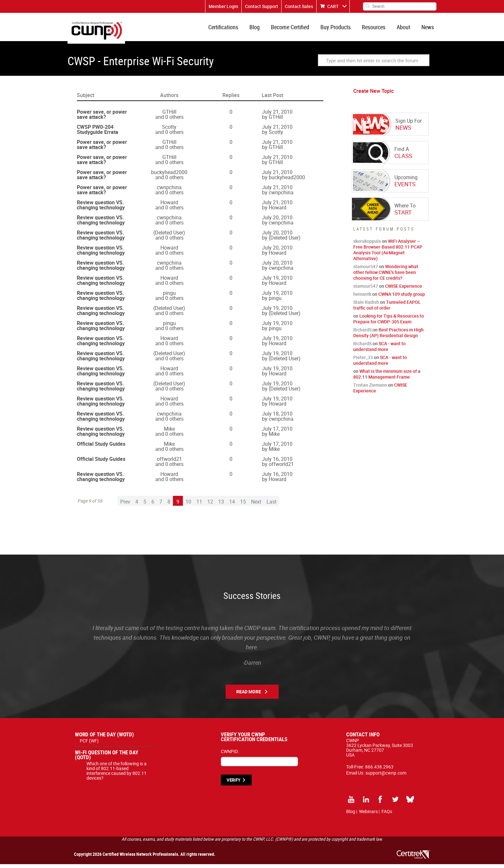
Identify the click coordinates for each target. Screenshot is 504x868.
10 (188, 505)
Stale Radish (366, 306)
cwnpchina (169, 191)
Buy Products (340, 29)
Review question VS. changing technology (101, 209)
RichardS (362, 333)
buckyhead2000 (169, 176)
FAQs (387, 815)
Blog (262, 29)
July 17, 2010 (277, 433)
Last (271, 505)
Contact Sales (299, 6)
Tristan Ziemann (370, 389)
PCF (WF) (89, 745)
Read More (249, 695)
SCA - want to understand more (379, 350)
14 (232, 505)
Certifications (232, 29)
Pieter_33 (363, 361)
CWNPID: (230, 755)
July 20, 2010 (277, 221)
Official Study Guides (101, 448)
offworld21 (169, 463)
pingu (169, 297)
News (428, 29)
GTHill (169, 116)
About (405, 29)
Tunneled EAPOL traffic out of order (387, 309)
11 (199, 505)
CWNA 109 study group (402, 298)
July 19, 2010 (277, 282)
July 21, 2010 (277, 116)
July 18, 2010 (277, 417)
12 (210, 505)
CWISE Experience (404, 290)
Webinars (368, 815)
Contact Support (261, 6)
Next (256, 505)
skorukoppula (367, 245)
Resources (377, 29)
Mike (169, 433)
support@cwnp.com (386, 777)
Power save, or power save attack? (102, 118)
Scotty (169, 131)
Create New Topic (373, 95)
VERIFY (234, 784)
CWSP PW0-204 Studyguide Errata (98, 133)
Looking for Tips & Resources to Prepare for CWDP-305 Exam (389, 323)
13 (221, 505)
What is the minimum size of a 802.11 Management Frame (387, 378)
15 (243, 505)
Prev (125, 505)
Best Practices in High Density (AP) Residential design (388, 336)
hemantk (362, 298)
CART (333, 6)
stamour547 (366, 270)
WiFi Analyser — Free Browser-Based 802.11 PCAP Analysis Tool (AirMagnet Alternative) (388, 254)
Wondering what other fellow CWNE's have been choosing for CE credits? (386, 276)
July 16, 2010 (277, 463)
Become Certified (296, 29)
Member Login (223, 6)
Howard (169, 206)
